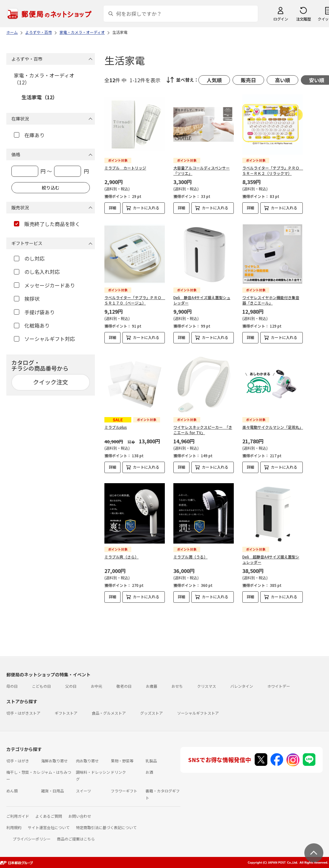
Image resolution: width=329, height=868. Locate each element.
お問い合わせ (80, 816)
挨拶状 (27, 299)
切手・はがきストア (23, 713)
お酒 (149, 772)
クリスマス (207, 686)
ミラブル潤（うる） (190, 557)
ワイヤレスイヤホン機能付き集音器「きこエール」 (271, 300)
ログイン (281, 19)
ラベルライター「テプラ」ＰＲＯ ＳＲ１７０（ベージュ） (135, 300)
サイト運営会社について (49, 827)
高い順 (282, 80)
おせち (177, 686)
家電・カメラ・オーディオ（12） (44, 79)
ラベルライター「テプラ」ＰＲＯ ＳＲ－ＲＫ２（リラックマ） (273, 170)
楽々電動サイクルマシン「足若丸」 (273, 427)
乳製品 (151, 761)
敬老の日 (124, 686)
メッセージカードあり (44, 285)
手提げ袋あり (34, 312)
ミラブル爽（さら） (121, 557)
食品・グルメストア (109, 713)
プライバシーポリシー (32, 839)
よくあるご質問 (49, 816)
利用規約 (14, 827)
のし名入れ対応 (37, 272)
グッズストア (152, 713)
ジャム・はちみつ (56, 772)
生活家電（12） (40, 97)
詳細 (113, 208)
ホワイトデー (279, 686)
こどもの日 (41, 686)
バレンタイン (242, 686)
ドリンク (118, 772)
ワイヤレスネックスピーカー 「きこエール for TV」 (203, 430)
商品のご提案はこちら (76, 839)
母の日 (12, 686)
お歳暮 (152, 686)
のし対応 (29, 258)
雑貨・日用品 (53, 791)
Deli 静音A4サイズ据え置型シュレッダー (202, 300)
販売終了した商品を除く (47, 224)
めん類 (12, 791)
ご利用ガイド (18, 816)
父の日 (71, 686)
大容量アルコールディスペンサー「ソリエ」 (202, 170)
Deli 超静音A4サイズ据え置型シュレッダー (271, 559)
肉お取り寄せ (87, 761)
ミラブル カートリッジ (125, 168)
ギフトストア (66, 713)
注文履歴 (303, 19)
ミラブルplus (116, 427)
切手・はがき (18, 761)
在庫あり (29, 135)
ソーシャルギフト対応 (44, 339)
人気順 (214, 80)
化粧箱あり (32, 325)
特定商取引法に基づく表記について (106, 827)
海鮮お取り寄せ (54, 761)
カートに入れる (146, 208)
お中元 (96, 686)
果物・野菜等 (122, 761)
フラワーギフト (124, 791)
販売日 (248, 80)
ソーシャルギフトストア (198, 713)
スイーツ (84, 791)
